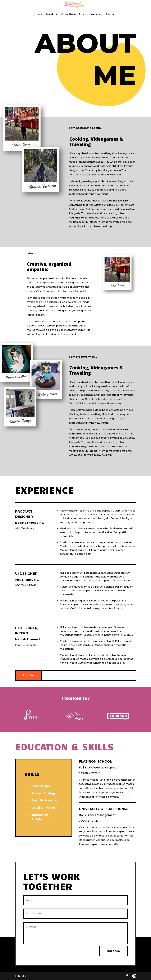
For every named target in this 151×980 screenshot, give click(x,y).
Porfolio (28, 675)
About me (52, 14)
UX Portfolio (68, 14)
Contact (111, 14)
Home (39, 14)
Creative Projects (89, 14)
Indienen (114, 951)
